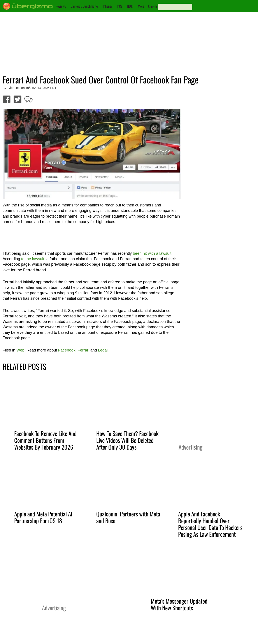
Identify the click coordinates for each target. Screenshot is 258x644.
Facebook (67, 350)
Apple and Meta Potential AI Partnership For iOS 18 (43, 517)
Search (152, 7)
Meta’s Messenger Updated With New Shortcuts (179, 604)
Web (20, 350)
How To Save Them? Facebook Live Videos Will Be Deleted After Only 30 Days (127, 440)
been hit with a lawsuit (152, 253)
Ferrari (83, 350)
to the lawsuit (33, 259)
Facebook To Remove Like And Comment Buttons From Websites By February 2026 (45, 440)
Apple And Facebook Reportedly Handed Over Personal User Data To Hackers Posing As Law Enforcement (210, 524)
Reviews (61, 6)
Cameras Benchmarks (85, 6)
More (141, 6)
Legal (103, 350)
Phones (108, 6)
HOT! (130, 6)
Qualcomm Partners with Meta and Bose (128, 517)
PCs (120, 6)
